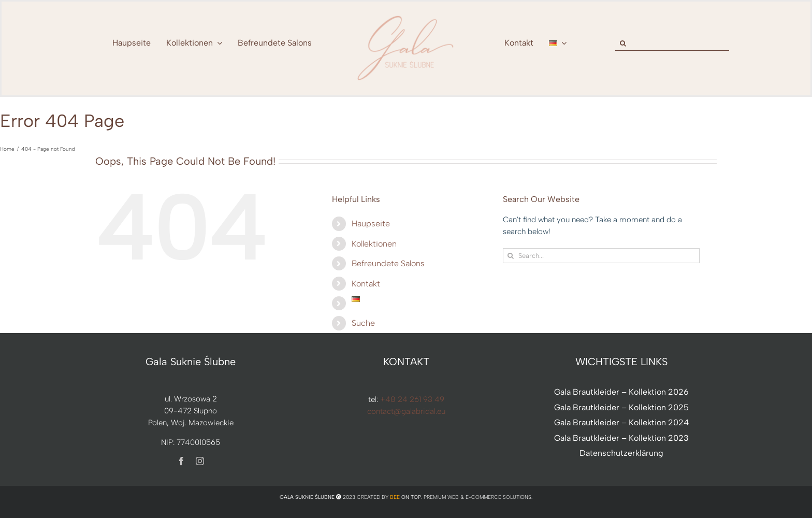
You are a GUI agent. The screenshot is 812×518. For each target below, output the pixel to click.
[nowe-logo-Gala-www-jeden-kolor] (406, 16)
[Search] (623, 43)
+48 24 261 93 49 (412, 399)
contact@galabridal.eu (406, 411)
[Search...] (601, 256)
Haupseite (371, 224)
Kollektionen (374, 244)
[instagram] (200, 461)
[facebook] (181, 461)
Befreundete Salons (388, 263)
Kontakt (366, 284)
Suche (363, 323)
